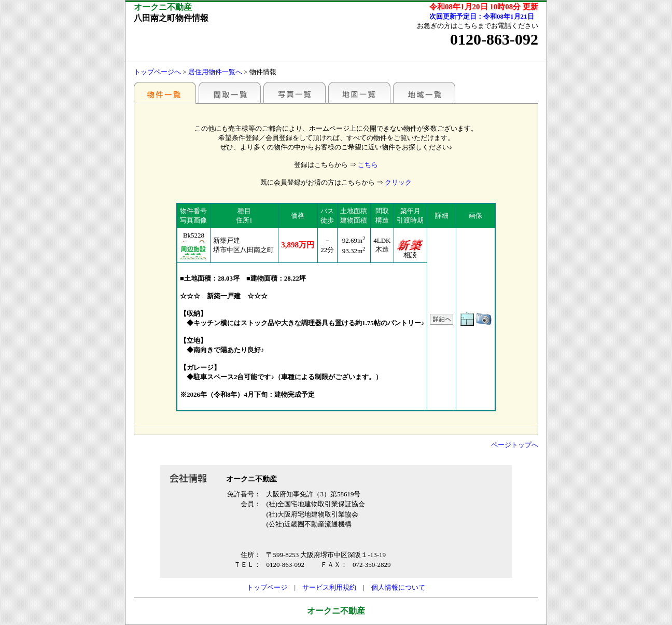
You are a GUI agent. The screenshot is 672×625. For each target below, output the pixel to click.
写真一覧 (295, 92)
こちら (368, 165)
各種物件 (165, 92)
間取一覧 (230, 92)
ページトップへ (515, 445)
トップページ (267, 587)
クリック (398, 182)
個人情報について (398, 587)
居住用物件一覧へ (215, 72)
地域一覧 (424, 92)
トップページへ (157, 72)
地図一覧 (359, 92)
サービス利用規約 (329, 587)
